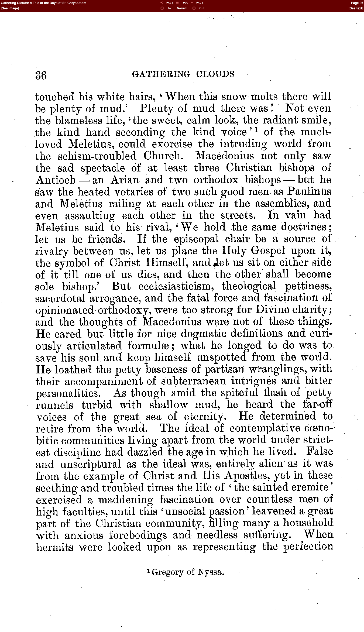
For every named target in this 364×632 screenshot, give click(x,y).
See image (10, 8)
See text (356, 8)
